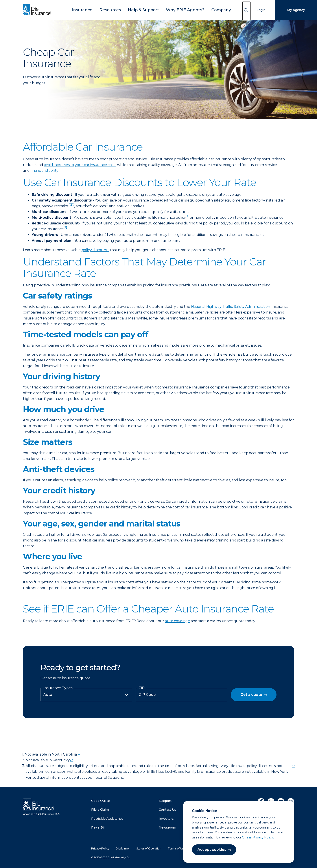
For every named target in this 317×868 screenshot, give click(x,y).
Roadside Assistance (107, 819)
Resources (117, 9)
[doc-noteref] (70, 206)
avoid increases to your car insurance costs (80, 165)
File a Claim (100, 810)
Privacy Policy (100, 848)
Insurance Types (58, 688)
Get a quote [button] (251, 695)
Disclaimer (123, 848)
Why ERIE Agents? (180, 9)
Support (165, 801)
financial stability (44, 171)
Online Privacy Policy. (258, 837)
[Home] (38, 10)
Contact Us (167, 810)
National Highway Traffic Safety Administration (231, 307)
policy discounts (95, 250)
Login (261, 10)
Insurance (94, 9)
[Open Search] (246, 11)
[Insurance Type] (86, 695)
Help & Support (145, 9)
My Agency (296, 10)
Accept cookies (212, 850)
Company (209, 9)
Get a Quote (100, 801)
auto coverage (177, 621)
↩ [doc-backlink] (79, 754)
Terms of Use (176, 848)
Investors (166, 819)
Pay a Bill (98, 827)
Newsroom (167, 827)
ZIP (142, 688)
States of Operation (149, 848)
